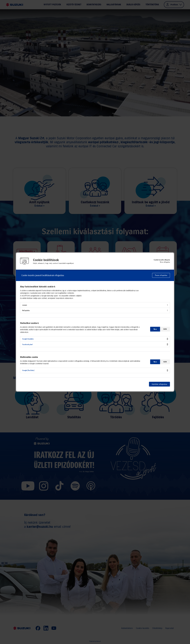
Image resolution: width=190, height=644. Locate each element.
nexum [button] (25, 305)
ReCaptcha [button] (26, 310)
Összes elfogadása (161, 275)
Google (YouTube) (28, 370)
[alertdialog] (95, 322)
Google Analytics (28, 339)
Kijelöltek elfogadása (159, 384)
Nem (155, 329)
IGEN (165, 329)
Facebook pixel (27, 344)
